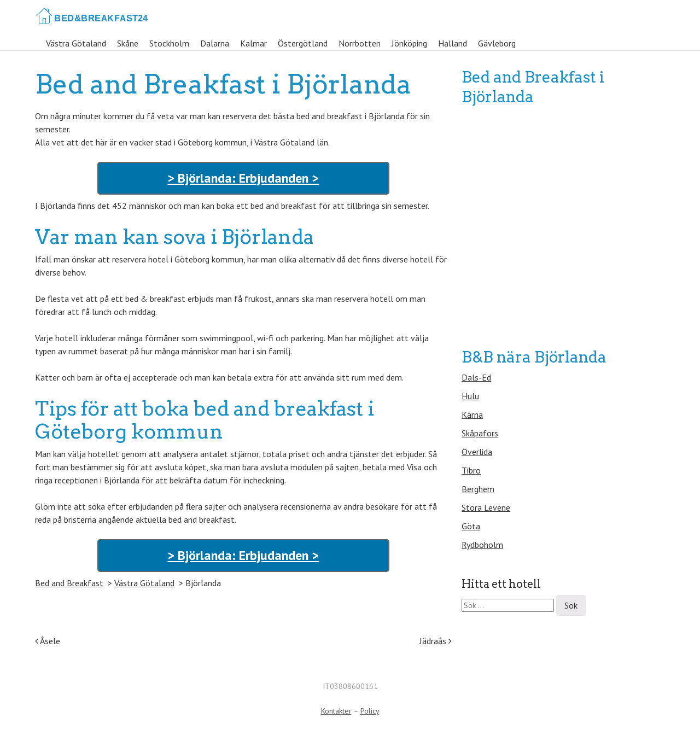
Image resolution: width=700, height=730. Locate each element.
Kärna (472, 414)
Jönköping (409, 43)
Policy (370, 711)
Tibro (471, 470)
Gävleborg (497, 43)
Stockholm (169, 43)
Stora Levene (486, 507)
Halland (453, 43)
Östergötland (303, 43)
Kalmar (253, 43)
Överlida (477, 452)
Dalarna (215, 43)
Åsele (48, 641)
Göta (471, 526)
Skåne (128, 43)
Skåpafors (480, 433)
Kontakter (336, 711)
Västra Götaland (76, 43)
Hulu (470, 396)
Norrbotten (360, 43)
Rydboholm (482, 545)
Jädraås (436, 641)
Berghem (478, 489)
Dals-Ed (476, 377)
